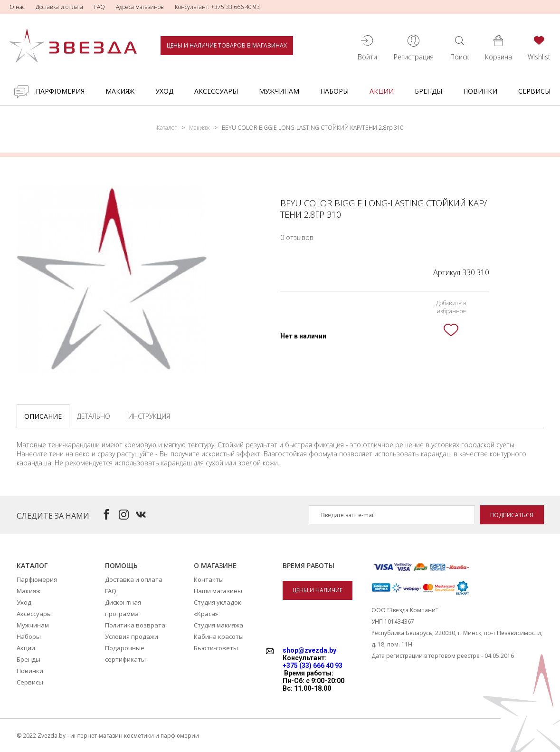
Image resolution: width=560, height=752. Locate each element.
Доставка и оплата (59, 7)
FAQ (100, 7)
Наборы (334, 91)
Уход (164, 91)
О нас (17, 7)
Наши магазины (218, 591)
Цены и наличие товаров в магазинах (227, 45)
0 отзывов (297, 237)
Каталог (167, 128)
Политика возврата (135, 625)
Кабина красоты (219, 636)
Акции (382, 91)
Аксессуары (216, 91)
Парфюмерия (60, 91)
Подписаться (512, 515)
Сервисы (534, 91)
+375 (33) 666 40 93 (313, 665)
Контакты (209, 579)
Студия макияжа (218, 625)
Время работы (308, 565)
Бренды (428, 91)
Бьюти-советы (216, 648)
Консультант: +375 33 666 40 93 (217, 7)
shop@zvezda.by (309, 650)
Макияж (120, 91)
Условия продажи (132, 636)
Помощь (121, 565)
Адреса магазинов (140, 7)
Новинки (480, 91)
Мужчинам (279, 91)
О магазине (215, 565)
